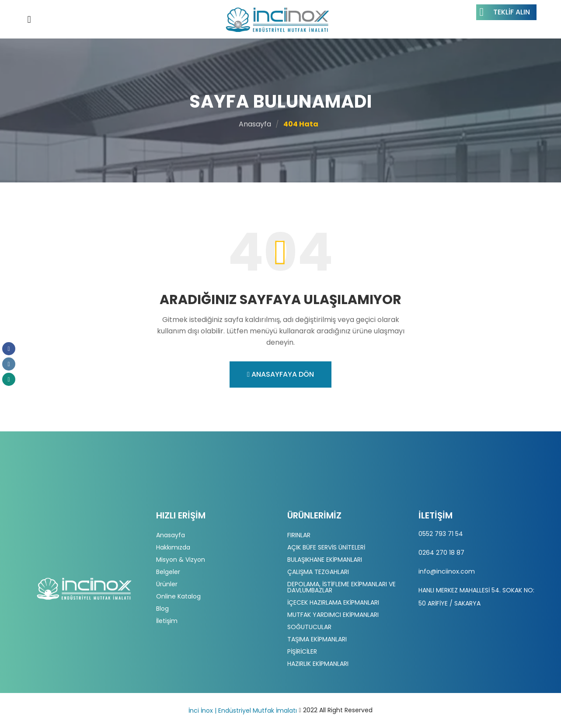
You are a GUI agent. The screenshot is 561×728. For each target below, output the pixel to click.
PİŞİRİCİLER (302, 651)
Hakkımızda (173, 547)
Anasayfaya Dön (280, 374)
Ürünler (167, 584)
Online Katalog (178, 596)
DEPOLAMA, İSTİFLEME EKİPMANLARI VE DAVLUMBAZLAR (341, 587)
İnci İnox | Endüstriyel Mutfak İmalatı (243, 710)
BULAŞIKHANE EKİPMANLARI (325, 560)
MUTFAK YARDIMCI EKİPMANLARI (333, 615)
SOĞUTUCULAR (309, 627)
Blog (162, 609)
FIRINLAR (299, 535)
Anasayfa (255, 124)
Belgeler (168, 572)
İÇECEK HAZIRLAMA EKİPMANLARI (333, 602)
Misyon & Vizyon (181, 560)
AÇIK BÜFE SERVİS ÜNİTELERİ (326, 547)
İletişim (167, 621)
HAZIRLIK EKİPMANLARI (318, 664)
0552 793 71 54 (441, 534)
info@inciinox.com (447, 571)
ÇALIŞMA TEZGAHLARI (318, 572)
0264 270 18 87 (441, 553)
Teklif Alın (505, 12)
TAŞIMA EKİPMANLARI (317, 639)
